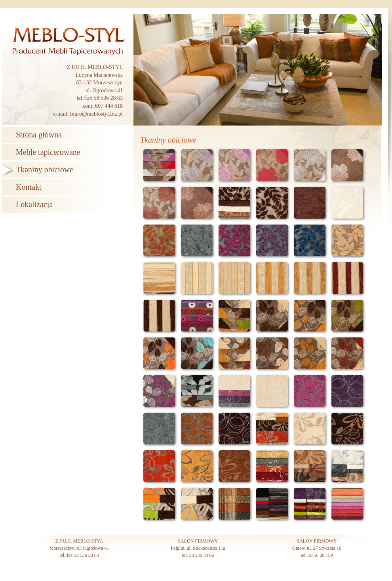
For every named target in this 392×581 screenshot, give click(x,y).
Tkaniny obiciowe (45, 170)
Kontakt (29, 187)
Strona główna (39, 135)
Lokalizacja (34, 204)
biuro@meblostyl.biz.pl (96, 114)
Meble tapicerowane (48, 152)
